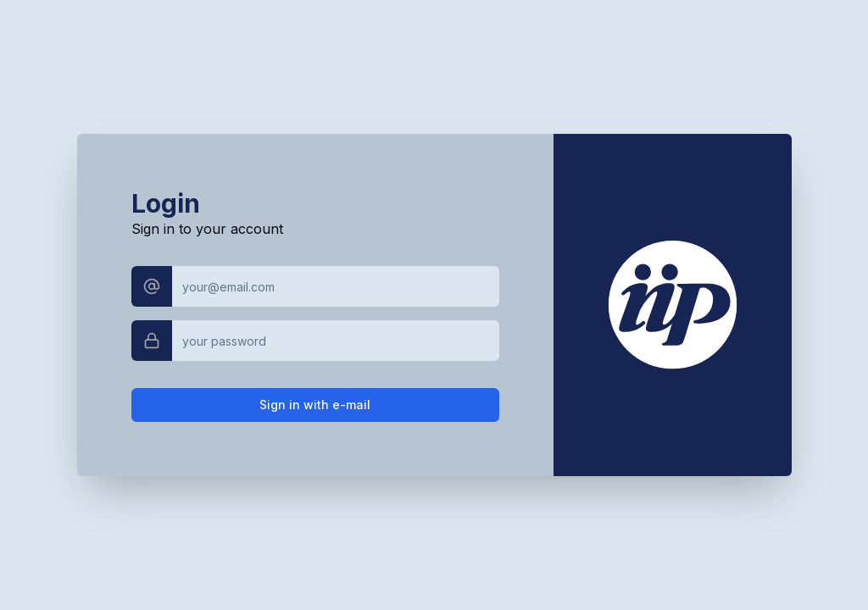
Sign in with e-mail (315, 405)
